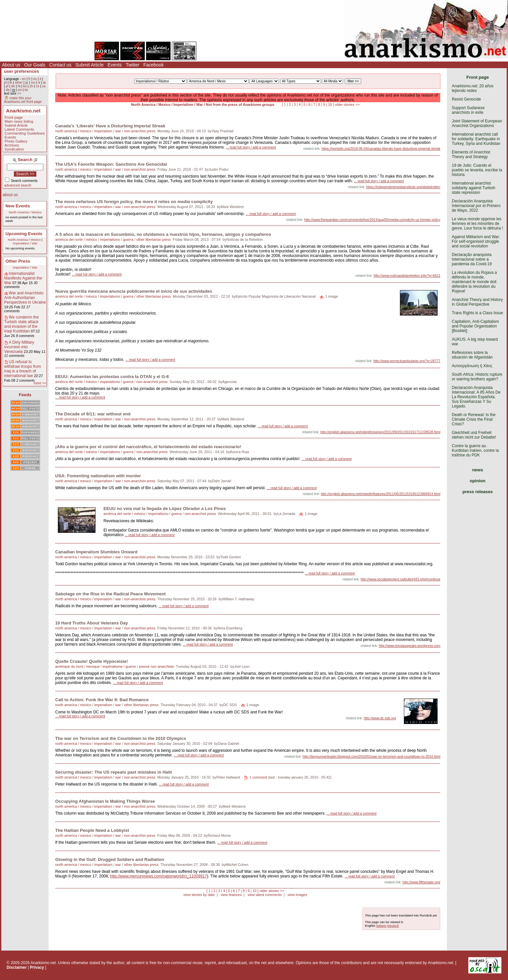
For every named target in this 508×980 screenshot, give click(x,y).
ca (44, 86)
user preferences (21, 71)
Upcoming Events (24, 234)
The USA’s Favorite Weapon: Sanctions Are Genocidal (111, 164)
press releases (478, 492)
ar (44, 83)
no (33, 83)
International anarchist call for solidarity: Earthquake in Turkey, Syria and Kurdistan (476, 139)
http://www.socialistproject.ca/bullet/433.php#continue (400, 579)
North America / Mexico (25, 212)
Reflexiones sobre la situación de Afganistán (472, 355)
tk (11, 83)
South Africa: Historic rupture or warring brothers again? (477, 377)
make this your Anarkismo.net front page (23, 100)
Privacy (37, 967)
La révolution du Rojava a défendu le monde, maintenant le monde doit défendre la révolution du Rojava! (474, 282)
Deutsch (393, 926)
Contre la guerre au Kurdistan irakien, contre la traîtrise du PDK (475, 450)
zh (31, 86)
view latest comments (265, 895)
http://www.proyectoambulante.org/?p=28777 (407, 361)
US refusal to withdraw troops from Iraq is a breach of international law (23, 369)
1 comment (258, 777)
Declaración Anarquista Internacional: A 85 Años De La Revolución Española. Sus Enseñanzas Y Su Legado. (476, 397)
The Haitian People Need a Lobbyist (92, 830)
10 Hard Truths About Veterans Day (92, 623)
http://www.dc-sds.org (380, 718)
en (24, 79)
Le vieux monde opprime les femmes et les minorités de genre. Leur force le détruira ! (477, 224)
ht (19, 86)
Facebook (154, 65)
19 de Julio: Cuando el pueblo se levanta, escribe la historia (477, 170)
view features (231, 895)
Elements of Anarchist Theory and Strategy (471, 154)
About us (11, 65)
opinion (478, 481)
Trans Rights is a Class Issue (477, 313)
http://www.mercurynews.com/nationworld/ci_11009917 (158, 876)
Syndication (14, 149)
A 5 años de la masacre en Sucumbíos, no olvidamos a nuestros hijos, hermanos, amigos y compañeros (163, 234)
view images (297, 895)
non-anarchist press (140, 131)
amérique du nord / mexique (77, 666)
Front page (14, 117)
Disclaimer (17, 967)
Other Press (18, 261)
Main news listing (19, 121)
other (19, 83)
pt (5, 83)
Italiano (381, 926)
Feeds (25, 395)
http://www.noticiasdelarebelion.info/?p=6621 (407, 276)
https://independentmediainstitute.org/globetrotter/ (403, 187)
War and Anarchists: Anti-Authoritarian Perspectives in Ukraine (25, 298)
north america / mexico (73, 131)
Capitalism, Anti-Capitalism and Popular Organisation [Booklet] (475, 326)
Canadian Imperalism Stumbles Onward (96, 552)
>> (19, 93)
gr (27, 83)
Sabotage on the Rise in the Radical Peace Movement (110, 594)
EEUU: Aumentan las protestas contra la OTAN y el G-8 (112, 377)
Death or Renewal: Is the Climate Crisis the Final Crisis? (474, 419)
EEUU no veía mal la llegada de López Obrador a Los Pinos (165, 509)
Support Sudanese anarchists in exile (468, 110)
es (35, 79)
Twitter (132, 65)
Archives (12, 145)
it (40, 79)
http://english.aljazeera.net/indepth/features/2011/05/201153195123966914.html (381, 494)
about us (10, 195)
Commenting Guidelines (25, 133)
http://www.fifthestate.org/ (421, 882)
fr (29, 79)
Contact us (60, 65)
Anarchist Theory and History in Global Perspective (477, 302)
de (13, 86)
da (7, 90)
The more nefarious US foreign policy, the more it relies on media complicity (134, 202)
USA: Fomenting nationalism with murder (98, 476)
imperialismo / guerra (117, 239)
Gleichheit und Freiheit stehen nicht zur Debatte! (474, 435)
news (478, 470)
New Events (18, 206)
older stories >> (347, 105)
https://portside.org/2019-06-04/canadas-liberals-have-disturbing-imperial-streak (381, 149)
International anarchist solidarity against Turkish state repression (473, 188)
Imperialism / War (25, 243)
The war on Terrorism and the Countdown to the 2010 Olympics (121, 738)
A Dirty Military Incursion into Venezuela (19, 347)
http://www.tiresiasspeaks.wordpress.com (410, 646)
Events (115, 65)
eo (20, 90)
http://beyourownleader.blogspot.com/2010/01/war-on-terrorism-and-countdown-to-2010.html (371, 757)
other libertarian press (153, 239)
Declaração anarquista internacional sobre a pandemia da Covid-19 (472, 259)
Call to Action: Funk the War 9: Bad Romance (102, 700)
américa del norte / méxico (76, 239)
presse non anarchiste (156, 666)
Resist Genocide (466, 99)
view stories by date (199, 895)
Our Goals (35, 65)
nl (39, 83)
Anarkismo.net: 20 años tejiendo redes (473, 88)
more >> (40, 383)
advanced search (18, 185)
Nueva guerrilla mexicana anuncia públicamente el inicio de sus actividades (134, 291)
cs (37, 86)
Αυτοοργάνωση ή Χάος (472, 366)
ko (26, 90)
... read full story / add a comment (251, 147)
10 (330, 105)
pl (7, 86)
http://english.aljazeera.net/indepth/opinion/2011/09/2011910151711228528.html (380, 432)
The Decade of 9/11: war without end (93, 414)
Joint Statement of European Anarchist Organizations (477, 123)
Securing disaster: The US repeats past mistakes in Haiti (114, 772)
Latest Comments (19, 129)
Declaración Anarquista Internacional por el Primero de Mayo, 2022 (476, 206)
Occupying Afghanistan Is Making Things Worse (105, 801)
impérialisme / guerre (119, 666)
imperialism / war (108, 131)
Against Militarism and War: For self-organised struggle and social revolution (476, 241)
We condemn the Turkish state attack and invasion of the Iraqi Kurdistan (22, 324)
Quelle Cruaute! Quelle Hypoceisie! (92, 661)
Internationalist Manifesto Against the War (23, 278)
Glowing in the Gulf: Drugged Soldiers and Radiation (110, 859)
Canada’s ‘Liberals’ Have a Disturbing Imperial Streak (110, 126)
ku (25, 86)
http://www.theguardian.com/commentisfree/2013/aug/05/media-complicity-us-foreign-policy (372, 220)
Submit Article (90, 65)
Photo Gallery (16, 141)
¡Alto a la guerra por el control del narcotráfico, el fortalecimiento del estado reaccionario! (148, 447)
